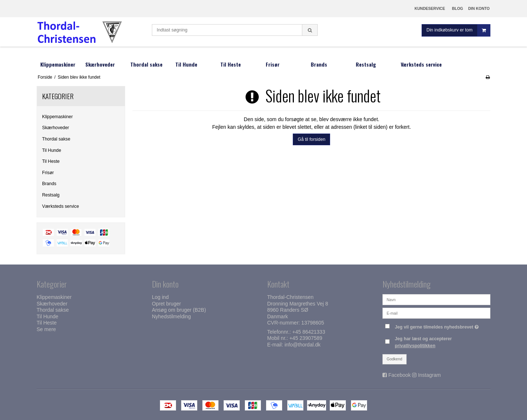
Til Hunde (52, 150)
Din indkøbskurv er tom (458, 31)
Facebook (399, 375)
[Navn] (436, 299)
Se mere (46, 329)
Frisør (48, 173)
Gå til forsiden (311, 139)
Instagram (429, 375)
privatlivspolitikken (415, 346)
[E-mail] (436, 313)
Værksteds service (61, 206)
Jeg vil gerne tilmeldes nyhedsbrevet (438, 325)
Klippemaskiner (57, 117)
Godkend (395, 359)
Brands (49, 184)
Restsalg (51, 195)
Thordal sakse (56, 139)
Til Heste (51, 161)
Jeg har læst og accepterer (423, 342)
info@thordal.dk (302, 345)
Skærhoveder (56, 128)
